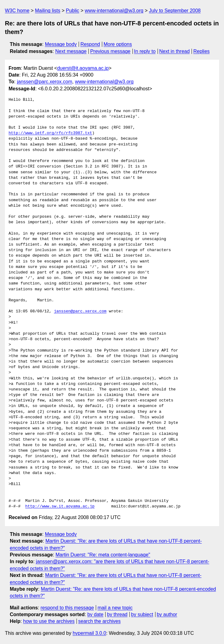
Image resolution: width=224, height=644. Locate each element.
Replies (202, 51)
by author (167, 614)
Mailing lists (48, 11)
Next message (71, 51)
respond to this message (67, 608)
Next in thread (174, 51)
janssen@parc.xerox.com (45, 82)
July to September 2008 (175, 11)
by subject (142, 614)
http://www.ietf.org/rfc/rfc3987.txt (50, 133)
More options (118, 44)
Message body (61, 44)
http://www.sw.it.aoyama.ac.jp (60, 507)
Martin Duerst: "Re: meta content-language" (103, 555)
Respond (90, 44)
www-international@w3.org (114, 11)
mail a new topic (115, 608)
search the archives (100, 621)
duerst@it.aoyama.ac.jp (83, 68)
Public (73, 11)
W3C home (17, 11)
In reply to (145, 51)
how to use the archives (49, 621)
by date (95, 614)
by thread (117, 614)
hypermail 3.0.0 (89, 633)
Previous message (110, 51)
